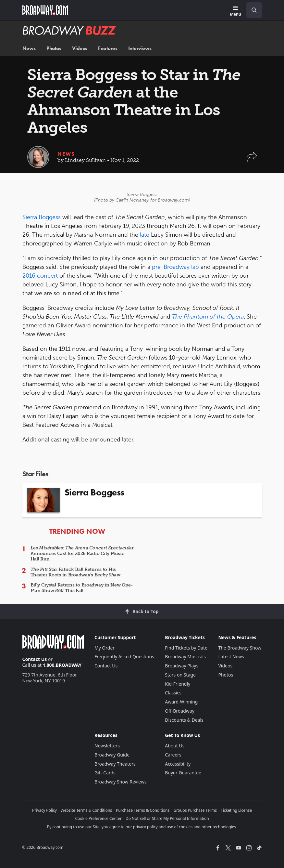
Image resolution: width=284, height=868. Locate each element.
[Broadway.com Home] (45, 10)
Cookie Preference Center (98, 818)
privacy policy (145, 827)
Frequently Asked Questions (124, 657)
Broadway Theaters (115, 764)
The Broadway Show (240, 648)
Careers (173, 755)
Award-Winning (181, 702)
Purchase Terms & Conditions (143, 810)
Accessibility (178, 764)
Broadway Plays (182, 666)
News (29, 48)
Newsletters (107, 746)
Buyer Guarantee (183, 773)
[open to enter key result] (254, 10)
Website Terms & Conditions (86, 810)
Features (108, 48)
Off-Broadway (180, 711)
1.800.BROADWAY (62, 665)
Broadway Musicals (185, 657)
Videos (80, 48)
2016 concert (40, 276)
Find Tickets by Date (186, 648)
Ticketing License (236, 810)
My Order (105, 648)
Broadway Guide (112, 755)
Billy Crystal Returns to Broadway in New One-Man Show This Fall (82, 588)
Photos (54, 48)
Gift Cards (105, 773)
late (145, 235)
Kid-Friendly (178, 684)
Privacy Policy (44, 810)
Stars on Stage (180, 675)
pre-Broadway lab (175, 267)
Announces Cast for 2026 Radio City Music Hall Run (82, 553)
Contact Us (35, 659)
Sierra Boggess (42, 217)
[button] (252, 160)
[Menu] (235, 11)
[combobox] (252, 10)
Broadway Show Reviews (121, 782)
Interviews (140, 48)
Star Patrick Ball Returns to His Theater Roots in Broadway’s (75, 572)
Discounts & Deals (184, 720)
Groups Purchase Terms (195, 810)
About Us (175, 746)
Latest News (231, 657)
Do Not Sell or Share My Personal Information (167, 818)
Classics (173, 693)
